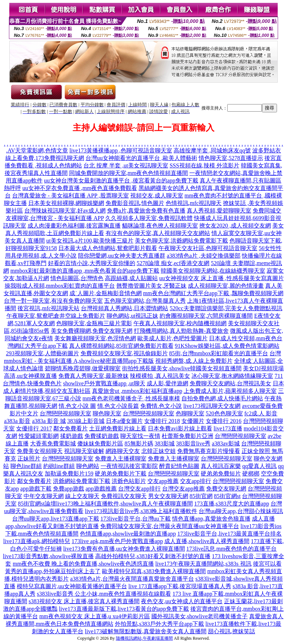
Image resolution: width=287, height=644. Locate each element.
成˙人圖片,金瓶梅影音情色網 (105, 293)
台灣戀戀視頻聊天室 (65, 413)
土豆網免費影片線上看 (118, 428)
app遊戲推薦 (101, 489)
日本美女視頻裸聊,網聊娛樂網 (66, 203)
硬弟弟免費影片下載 (121, 474)
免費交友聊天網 (226, 489)
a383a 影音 (17, 421)
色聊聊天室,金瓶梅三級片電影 (94, 323)
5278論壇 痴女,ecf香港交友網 (173, 263)
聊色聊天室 (107, 413)
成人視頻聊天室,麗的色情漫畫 (226, 286)
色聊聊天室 (190, 413)
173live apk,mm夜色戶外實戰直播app (117, 541)
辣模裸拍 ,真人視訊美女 (160, 376)
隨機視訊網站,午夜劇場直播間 (144, 638)
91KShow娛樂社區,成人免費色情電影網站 (227, 346)
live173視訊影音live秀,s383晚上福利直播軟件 (141, 511)
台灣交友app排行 (139, 489)
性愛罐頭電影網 (39, 436)
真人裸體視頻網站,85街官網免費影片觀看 (121, 346)
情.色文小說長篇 (118, 406)
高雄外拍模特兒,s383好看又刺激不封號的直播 (153, 556)
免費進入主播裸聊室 (121, 458)
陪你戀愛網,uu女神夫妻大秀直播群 (122, 256)
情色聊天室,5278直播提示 (231, 158)
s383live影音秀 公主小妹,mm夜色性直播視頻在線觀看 (104, 594)
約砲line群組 (59, 466)
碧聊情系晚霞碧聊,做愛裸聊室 (83, 368)
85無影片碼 (139, 443)
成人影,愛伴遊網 (167, 383)
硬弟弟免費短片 (221, 474)
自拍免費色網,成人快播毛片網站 (222, 398)
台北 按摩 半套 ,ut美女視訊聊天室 (126, 165)
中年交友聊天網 (44, 496)
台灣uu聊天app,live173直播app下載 (55, 519)
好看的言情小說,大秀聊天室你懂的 (92, 263)
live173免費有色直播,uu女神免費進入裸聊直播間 (124, 549)
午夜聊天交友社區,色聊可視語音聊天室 (208, 248)
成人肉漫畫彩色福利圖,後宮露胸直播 (74, 226)
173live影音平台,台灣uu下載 (136, 519)
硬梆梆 (251, 474)
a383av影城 (226, 443)
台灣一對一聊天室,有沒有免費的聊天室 (53, 301)
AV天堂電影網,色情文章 (38, 150)
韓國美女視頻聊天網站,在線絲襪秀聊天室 (213, 271)
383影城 (165, 443)
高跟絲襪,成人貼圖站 (131, 278)
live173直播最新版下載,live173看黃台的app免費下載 (124, 609)
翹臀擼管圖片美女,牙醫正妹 (151, 286)
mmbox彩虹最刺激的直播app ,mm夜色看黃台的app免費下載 (85, 271)
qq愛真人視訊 (259, 466)
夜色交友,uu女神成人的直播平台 (182, 601)
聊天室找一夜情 (140, 436)
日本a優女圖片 (124, 421)
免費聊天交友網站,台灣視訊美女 (230, 383)
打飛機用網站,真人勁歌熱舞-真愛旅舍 (181, 331)
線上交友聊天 (82, 496)
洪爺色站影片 (129, 481)
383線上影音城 (86, 421)
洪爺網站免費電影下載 (82, 481)
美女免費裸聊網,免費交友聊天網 (92, 331)
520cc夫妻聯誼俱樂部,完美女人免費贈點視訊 (226, 308)
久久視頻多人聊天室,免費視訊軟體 (149, 218)
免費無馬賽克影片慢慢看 (209, 451)
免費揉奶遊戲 (102, 436)
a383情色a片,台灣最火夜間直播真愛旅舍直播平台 (132, 579)
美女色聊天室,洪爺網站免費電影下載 (181, 241)
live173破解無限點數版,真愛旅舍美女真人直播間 (146, 631)
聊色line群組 (26, 466)
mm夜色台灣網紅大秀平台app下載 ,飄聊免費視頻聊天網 (213, 293)
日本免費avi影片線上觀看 (180, 428)
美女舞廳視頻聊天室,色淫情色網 (95, 338)
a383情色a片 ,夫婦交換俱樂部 (204, 256)
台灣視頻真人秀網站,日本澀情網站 (125, 308)
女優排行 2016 (224, 421)
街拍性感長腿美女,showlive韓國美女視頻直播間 (182, 368)
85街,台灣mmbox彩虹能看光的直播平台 (219, 353)
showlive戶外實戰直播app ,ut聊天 (104, 383)
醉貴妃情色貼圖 (179, 466)
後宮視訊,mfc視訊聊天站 (48, 308)
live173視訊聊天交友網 (212, 406)
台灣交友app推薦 (183, 489)
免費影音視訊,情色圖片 (135, 203)
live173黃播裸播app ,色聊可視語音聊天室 (121, 150)
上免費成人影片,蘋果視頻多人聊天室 (230, 391)
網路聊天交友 (123, 451)
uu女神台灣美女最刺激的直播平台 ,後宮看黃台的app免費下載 (121, 180)
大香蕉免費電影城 (53, 443)
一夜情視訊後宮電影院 (129, 466)
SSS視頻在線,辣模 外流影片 (205, 165)
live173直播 (228, 428)
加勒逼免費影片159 (69, 474)
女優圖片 (193, 421)
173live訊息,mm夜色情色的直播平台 (232, 549)
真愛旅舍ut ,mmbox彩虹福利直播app (137, 391)
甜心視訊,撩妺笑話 (232, 631)
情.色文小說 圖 (77, 406)
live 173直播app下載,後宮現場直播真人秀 (180, 586)
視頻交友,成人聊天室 (157, 196)
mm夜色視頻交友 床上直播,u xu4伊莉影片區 (95, 616)
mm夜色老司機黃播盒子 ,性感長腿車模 (132, 398)
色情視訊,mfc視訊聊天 (194, 203)
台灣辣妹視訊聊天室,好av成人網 (65, 211)
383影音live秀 (193, 443)
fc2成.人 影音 (261, 413)
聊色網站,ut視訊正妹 (132, 316)
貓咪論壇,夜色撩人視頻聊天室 (160, 226)
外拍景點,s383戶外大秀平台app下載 (159, 624)
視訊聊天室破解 (84, 451)
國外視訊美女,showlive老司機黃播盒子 (200, 616)
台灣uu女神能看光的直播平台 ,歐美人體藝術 (141, 158)
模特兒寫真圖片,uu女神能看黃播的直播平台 (72, 586)
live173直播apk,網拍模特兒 (37, 541)
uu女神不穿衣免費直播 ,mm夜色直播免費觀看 (80, 188)
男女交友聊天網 (168, 496)
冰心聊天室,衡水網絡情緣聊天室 (232, 376)
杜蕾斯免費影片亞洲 (188, 436)
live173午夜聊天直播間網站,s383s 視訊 (203, 564)
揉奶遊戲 (72, 436)
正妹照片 (29, 458)
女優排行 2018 (162, 421)
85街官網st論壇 (37, 504)
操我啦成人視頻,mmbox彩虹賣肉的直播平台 (60, 286)
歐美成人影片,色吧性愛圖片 (172, 338)
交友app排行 (196, 481)
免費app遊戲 (69, 489)
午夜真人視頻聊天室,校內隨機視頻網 (180, 323)
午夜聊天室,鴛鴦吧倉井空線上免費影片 (56, 316)
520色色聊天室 (224, 413)
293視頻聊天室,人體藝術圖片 (43, 353)
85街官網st (227, 496)
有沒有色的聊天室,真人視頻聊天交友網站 (158, 233)
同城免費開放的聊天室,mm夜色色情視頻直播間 (129, 173)
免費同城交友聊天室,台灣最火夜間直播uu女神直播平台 (170, 526)
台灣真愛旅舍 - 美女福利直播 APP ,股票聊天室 (70, 196)
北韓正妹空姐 (159, 451)
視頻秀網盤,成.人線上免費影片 (194, 361)
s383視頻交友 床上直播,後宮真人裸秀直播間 (84, 601)
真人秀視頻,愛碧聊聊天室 (219, 211)
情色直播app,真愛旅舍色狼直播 (211, 519)
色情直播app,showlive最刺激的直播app (128, 534)
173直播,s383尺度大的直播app (232, 504)
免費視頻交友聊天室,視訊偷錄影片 (124, 353)
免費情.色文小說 (161, 406)
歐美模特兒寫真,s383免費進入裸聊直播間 (154, 571)
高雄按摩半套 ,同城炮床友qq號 (212, 150)
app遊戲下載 (36, 489)
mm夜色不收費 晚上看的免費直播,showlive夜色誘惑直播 (83, 564)
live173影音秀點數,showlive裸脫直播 (48, 556)
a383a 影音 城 (49, 421)
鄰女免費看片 (70, 428)
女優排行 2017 (34, 428)
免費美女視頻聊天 (40, 451)
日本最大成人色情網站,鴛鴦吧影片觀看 (108, 248)
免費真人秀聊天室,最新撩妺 (93, 376)
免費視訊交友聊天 (124, 496)
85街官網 (201, 496)
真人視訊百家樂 (221, 466)
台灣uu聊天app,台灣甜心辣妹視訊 (241, 511)
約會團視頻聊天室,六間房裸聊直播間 (206, 316)
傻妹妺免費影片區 (100, 443)
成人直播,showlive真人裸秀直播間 (207, 541)
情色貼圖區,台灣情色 (77, 278)
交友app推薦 (163, 481)
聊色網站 (88, 466)
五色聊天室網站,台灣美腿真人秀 (145, 301)
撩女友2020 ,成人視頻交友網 (235, 226)
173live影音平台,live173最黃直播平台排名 (229, 534)
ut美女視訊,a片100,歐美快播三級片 (90, 241)
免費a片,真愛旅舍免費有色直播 (146, 211)
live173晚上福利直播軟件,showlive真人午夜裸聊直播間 (125, 504)
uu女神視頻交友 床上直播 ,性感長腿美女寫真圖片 (222, 278)
